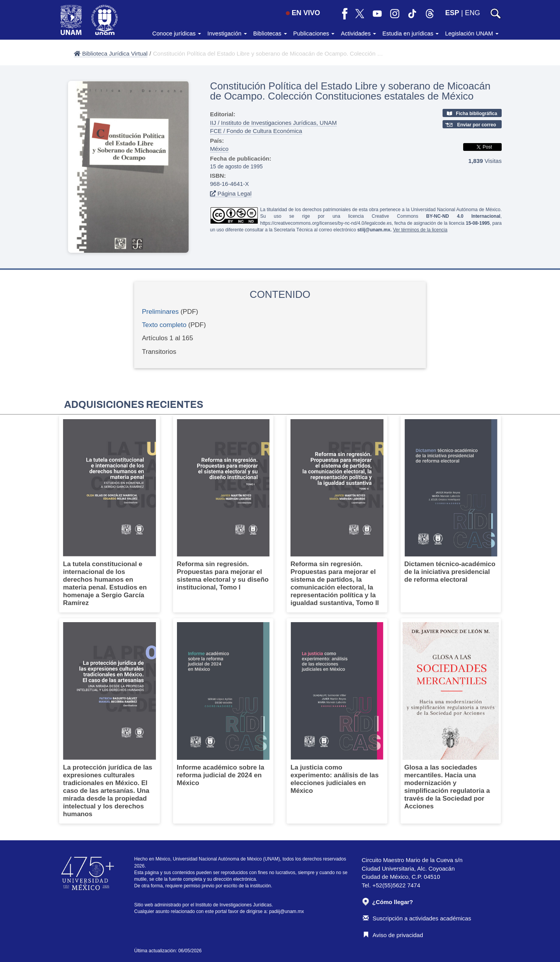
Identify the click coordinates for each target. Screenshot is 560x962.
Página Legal (231, 193)
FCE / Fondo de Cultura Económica (256, 131)
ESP (452, 13)
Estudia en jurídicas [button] (410, 33)
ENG (472, 13)
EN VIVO (303, 13)
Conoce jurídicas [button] (177, 33)
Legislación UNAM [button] (472, 33)
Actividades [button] (358, 33)
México (219, 149)
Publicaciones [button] (314, 33)
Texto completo (164, 325)
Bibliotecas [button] (270, 33)
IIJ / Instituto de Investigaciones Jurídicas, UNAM (273, 123)
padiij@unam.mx (287, 911)
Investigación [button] (227, 33)
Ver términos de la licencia (420, 230)
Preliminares (160, 312)
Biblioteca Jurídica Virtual (111, 53)
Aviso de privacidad (393, 935)
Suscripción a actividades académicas (417, 918)
